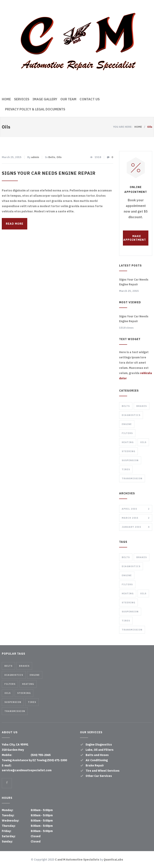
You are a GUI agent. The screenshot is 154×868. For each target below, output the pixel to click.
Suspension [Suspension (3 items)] (130, 612)
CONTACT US (90, 99)
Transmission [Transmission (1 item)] (132, 630)
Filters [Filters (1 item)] (127, 584)
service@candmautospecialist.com (27, 770)
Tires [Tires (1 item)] (126, 621)
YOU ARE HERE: (123, 127)
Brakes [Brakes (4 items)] (142, 557)
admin (35, 157)
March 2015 (136, 518)
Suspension (130, 460)
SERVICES (22, 99)
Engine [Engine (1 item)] (127, 575)
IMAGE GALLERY (45, 99)
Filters (127, 433)
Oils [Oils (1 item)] (143, 593)
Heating (128, 442)
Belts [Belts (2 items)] (126, 557)
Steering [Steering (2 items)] (128, 603)
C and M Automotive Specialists (77, 860)
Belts (52, 157)
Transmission (132, 478)
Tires (126, 469)
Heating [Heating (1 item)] (128, 593)
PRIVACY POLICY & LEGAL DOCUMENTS (35, 109)
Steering (128, 451)
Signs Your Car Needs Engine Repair (49, 173)
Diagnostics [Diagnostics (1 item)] (131, 566)
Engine (127, 424)
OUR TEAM (68, 99)
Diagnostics (131, 415)
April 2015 (136, 509)
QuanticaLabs (113, 860)
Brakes (142, 406)
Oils (59, 157)
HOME (6, 99)
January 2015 (136, 527)
